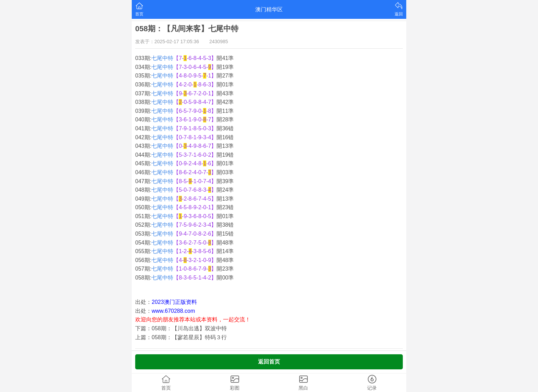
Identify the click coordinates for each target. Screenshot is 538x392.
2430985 (219, 41)
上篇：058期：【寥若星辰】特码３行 (181, 337)
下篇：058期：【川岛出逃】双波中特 (181, 328)
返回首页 (269, 362)
